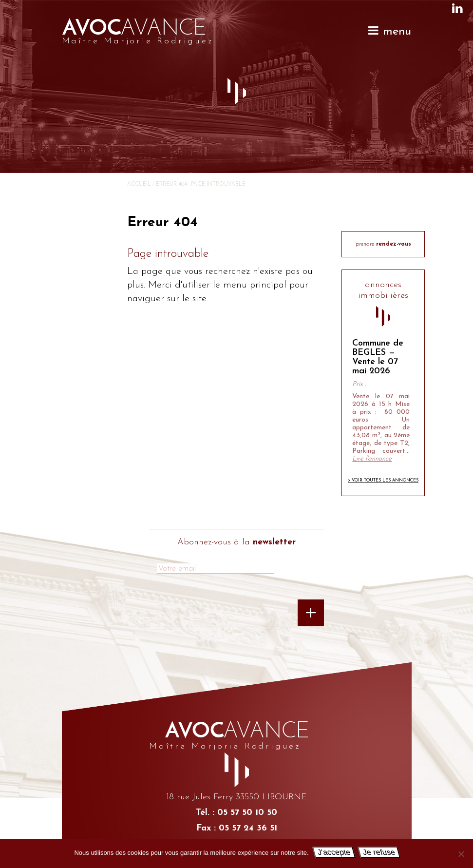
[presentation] (189, 617)
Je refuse (378, 852)
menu (389, 31)
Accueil (139, 184)
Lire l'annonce (372, 459)
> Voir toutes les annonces (383, 480)
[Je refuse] (461, 854)
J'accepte (334, 852)
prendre (383, 244)
